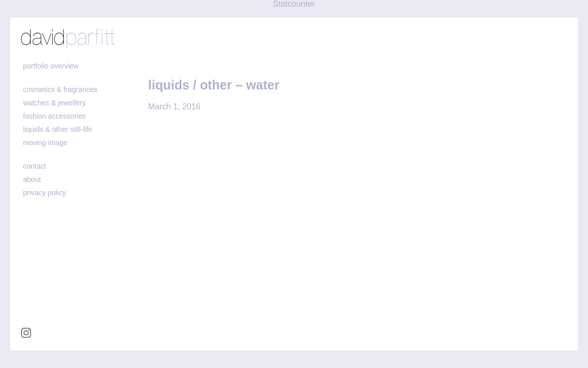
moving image (45, 143)
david (68, 38)
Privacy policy (44, 193)
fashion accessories (54, 116)
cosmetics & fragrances (60, 89)
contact (34, 166)
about (32, 179)
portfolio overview (51, 66)
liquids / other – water (214, 85)
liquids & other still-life (57, 129)
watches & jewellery (54, 103)
